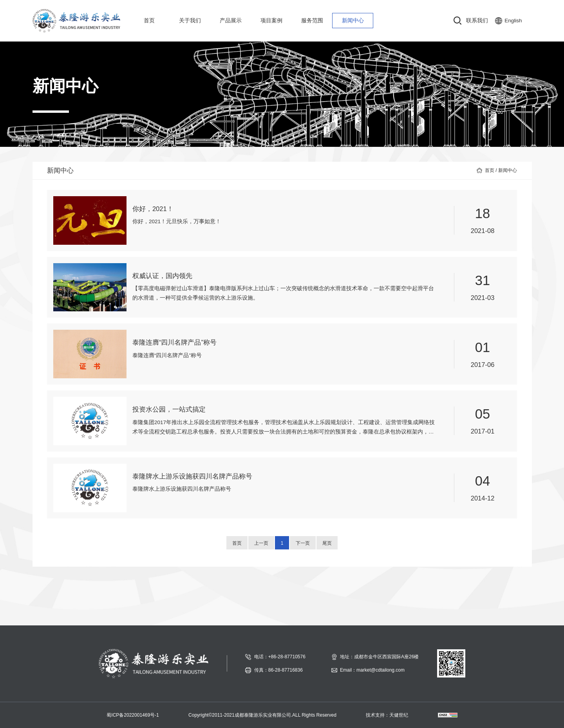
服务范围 (312, 21)
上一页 (261, 543)
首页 (149, 21)
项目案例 (271, 21)
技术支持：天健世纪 (387, 715)
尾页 (327, 543)
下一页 (303, 543)
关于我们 (190, 21)
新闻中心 (353, 21)
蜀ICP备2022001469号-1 (133, 715)
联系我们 (477, 21)
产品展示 (231, 21)
